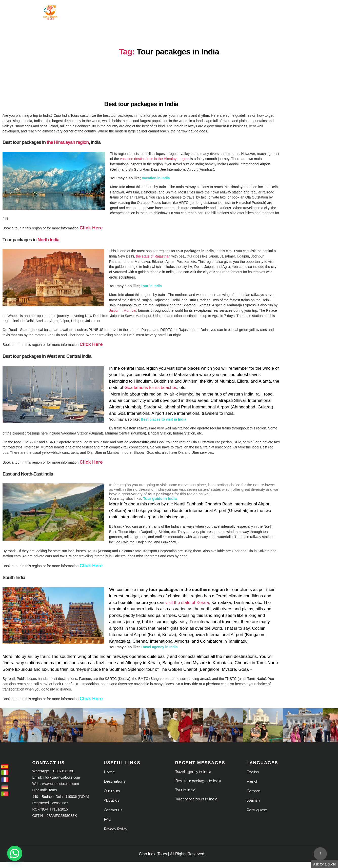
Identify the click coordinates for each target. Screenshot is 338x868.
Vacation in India (156, 183)
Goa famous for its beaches (151, 393)
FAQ (108, 825)
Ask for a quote (325, 864)
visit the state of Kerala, (188, 608)
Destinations (115, 787)
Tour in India (141, 11)
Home (109, 11)
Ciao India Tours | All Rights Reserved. (172, 860)
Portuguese (257, 816)
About (219, 11)
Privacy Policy (116, 835)
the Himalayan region (68, 147)
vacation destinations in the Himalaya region (154, 164)
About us (112, 806)
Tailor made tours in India (196, 805)
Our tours (112, 797)
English (253, 778)
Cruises (251, 11)
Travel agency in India (193, 778)
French (253, 787)
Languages (288, 11)
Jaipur (114, 316)
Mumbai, (130, 316)
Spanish (253, 806)
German (254, 797)
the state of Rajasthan (153, 262)
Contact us (113, 816)
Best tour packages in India (198, 787)
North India (49, 245)
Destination (183, 11)
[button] (15, 853)
